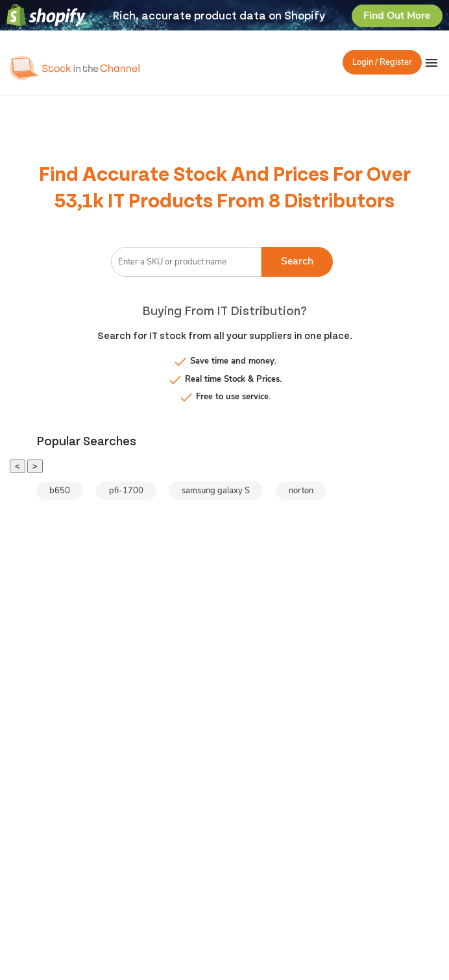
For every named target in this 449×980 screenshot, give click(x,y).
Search (297, 261)
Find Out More (397, 16)
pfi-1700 (126, 491)
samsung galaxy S (216, 491)
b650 (60, 491)
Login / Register (382, 62)
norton (301, 491)
